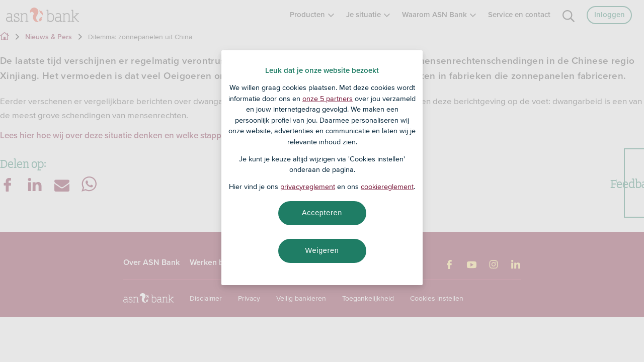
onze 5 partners (328, 99)
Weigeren (322, 250)
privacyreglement (308, 187)
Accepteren (322, 213)
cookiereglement (387, 187)
